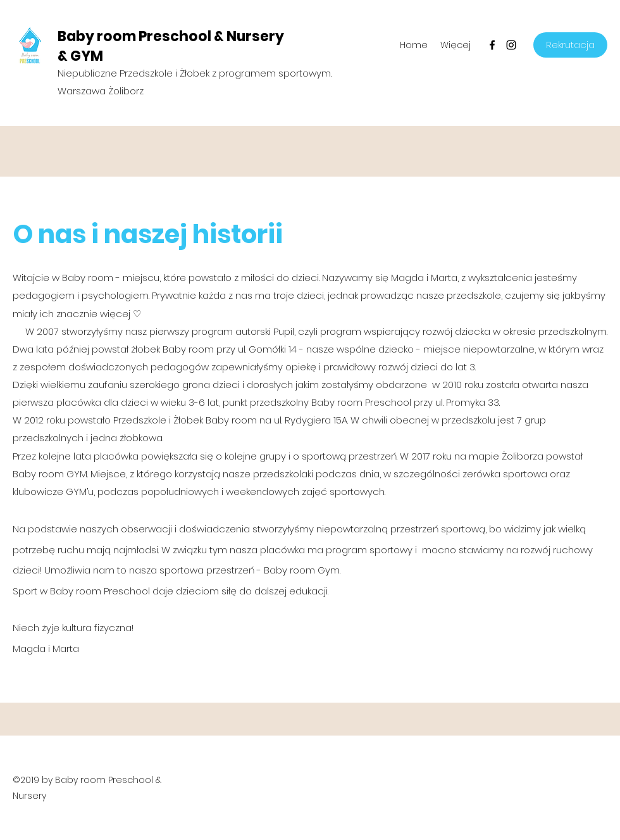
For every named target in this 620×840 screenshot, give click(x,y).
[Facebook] (492, 45)
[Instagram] (511, 45)
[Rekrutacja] (570, 45)
